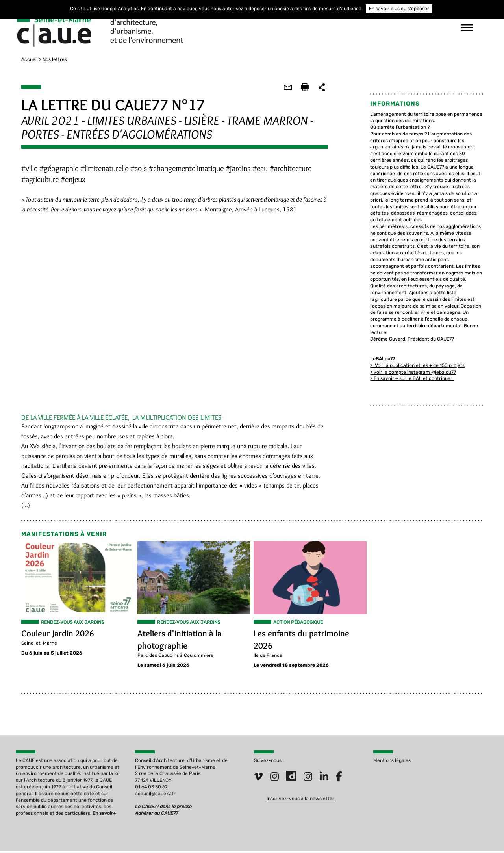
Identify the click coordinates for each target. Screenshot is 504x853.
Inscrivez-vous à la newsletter (300, 799)
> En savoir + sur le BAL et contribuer (415, 372)
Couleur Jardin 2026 (52, 635)
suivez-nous (370, 28)
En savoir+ (104, 814)
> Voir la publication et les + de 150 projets (420, 359)
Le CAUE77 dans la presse (163, 807)
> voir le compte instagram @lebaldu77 (416, 365)
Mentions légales (392, 761)
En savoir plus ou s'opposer (399, 9)
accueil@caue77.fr (155, 794)
